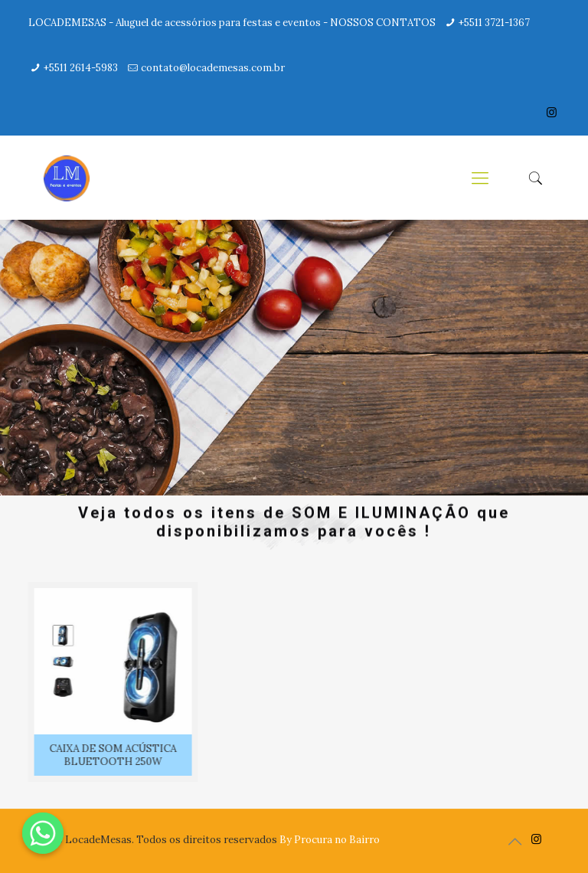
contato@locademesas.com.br (213, 68)
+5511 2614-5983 (81, 68)
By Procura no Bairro (330, 840)
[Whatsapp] (43, 833)
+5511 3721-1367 (494, 23)
